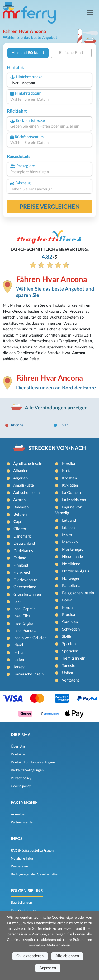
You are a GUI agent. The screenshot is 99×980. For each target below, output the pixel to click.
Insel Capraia (24, 609)
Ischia (18, 653)
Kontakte (18, 754)
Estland (20, 558)
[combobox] (49, 83)
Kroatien (69, 478)
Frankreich (22, 573)
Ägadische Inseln (28, 464)
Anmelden (18, 814)
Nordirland (71, 564)
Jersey (19, 667)
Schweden (71, 629)
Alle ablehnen (67, 956)
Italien (19, 660)
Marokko (70, 542)
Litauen (68, 528)
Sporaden (70, 651)
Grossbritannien (27, 594)
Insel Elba (22, 616)
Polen (67, 600)
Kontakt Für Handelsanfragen (33, 762)
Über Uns (18, 746)
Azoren (19, 500)
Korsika (69, 464)
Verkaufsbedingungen (27, 770)
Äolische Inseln (26, 493)
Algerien (20, 478)
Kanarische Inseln (29, 674)
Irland (18, 645)
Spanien (69, 644)
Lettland (69, 521)
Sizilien (68, 637)
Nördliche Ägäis (76, 571)
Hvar (63, 425)
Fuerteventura (25, 580)
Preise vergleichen (50, 207)
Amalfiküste (23, 485)
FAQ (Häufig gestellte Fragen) (33, 851)
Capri (18, 522)
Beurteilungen (21, 903)
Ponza (67, 608)
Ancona (17, 425)
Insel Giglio (23, 624)
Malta (67, 535)
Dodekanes (23, 551)
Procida (69, 615)
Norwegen (71, 579)
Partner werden (23, 822)
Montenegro (73, 550)
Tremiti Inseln (74, 658)
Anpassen (48, 968)
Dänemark (22, 536)
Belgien (20, 514)
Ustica (67, 673)
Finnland (21, 565)
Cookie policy (21, 786)
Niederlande (72, 557)
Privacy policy (21, 778)
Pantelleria (71, 586)
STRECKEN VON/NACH (57, 448)
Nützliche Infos (22, 858)
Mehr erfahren (58, 945)
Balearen (21, 507)
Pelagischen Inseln (78, 593)
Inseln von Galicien (30, 638)
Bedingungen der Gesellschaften (35, 874)
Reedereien (19, 866)
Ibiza (17, 602)
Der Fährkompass (24, 911)
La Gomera (71, 493)
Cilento (20, 529)
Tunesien (70, 666)
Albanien (21, 471)
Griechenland (25, 587)
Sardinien (70, 622)
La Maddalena (74, 500)
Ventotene (71, 680)
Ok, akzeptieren (30, 956)
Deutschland (24, 543)
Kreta (67, 471)
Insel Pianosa (25, 631)
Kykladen (70, 485)
